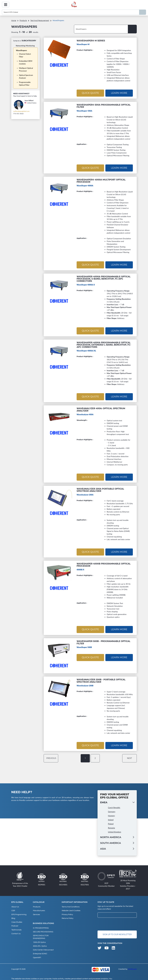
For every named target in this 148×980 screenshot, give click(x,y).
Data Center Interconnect (43, 946)
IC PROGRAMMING (41, 925)
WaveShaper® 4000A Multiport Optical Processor (101, 180)
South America (110, 841)
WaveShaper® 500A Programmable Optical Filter (104, 106)
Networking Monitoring (25, 46)
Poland (111, 822)
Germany (112, 810)
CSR (13, 909)
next (130, 757)
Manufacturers (39, 909)
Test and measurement (40, 21)
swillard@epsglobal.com (21, 111)
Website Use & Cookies (71, 909)
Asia (103, 847)
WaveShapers (21, 50)
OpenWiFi (37, 953)
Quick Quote (90, 93)
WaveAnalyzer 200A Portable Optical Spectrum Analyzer (100, 489)
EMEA (104, 801)
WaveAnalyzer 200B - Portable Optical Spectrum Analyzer (101, 679)
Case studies (17, 919)
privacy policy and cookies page (51, 977)
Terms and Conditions (70, 905)
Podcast (15, 923)
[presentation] (117, 922)
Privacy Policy (67, 912)
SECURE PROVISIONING (43, 929)
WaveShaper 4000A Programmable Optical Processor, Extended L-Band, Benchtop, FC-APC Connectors (104, 344)
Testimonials (16, 926)
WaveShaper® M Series (91, 41)
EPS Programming (19, 912)
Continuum (132, 964)
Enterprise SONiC (40, 949)
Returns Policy (67, 916)
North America (111, 836)
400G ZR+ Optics (40, 942)
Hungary (111, 814)
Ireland (111, 818)
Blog (13, 916)
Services (36, 912)
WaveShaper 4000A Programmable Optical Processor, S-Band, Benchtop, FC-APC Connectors (104, 278)
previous (51, 757)
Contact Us (16, 930)
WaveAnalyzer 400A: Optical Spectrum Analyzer (101, 409)
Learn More (119, 93)
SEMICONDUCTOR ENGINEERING (41, 934)
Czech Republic (114, 806)
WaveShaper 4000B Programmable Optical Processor (104, 564)
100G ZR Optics (39, 939)
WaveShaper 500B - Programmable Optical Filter (103, 641)
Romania (111, 826)
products (23, 21)
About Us (15, 905)
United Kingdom (115, 830)
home (14, 21)
